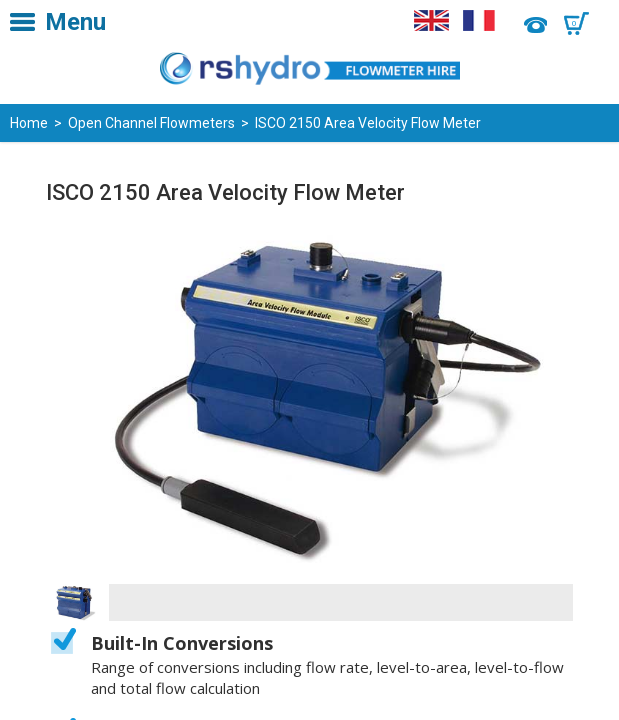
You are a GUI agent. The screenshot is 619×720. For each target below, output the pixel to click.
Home (29, 123)
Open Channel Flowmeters (151, 123)
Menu (75, 22)
